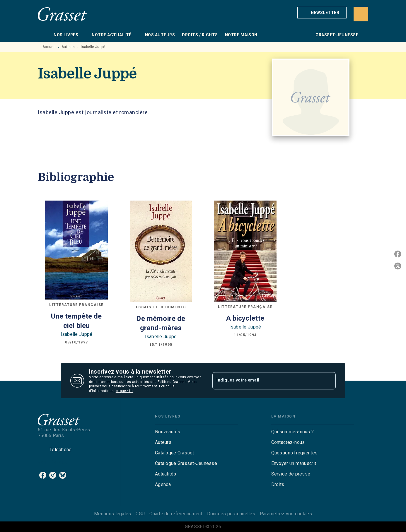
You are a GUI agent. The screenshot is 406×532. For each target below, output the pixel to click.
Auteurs (68, 47)
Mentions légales (112, 514)
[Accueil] (62, 14)
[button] (322, 13)
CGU (140, 514)
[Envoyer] (329, 381)
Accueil (49, 47)
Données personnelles (231, 514)
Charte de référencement (176, 514)
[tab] (44, 35)
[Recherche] (361, 14)
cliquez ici (124, 391)
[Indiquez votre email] (267, 381)
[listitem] (43, 475)
